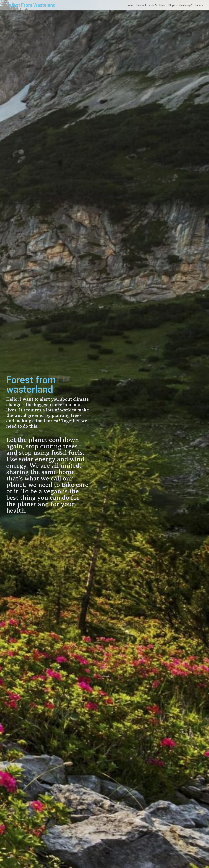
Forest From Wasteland (31, 5)
